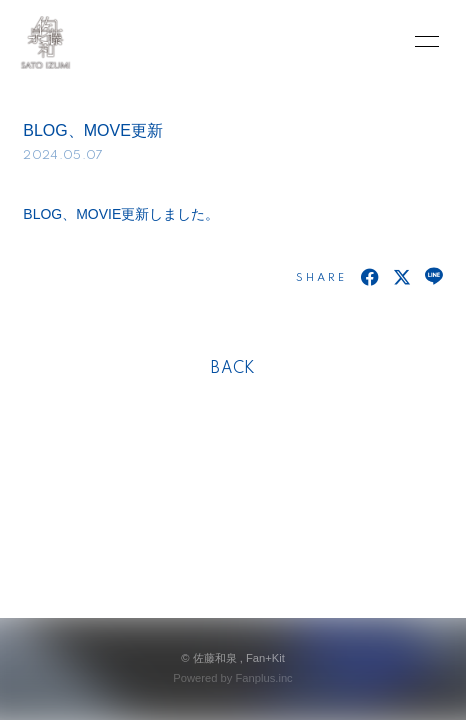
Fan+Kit (265, 658)
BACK (233, 369)
